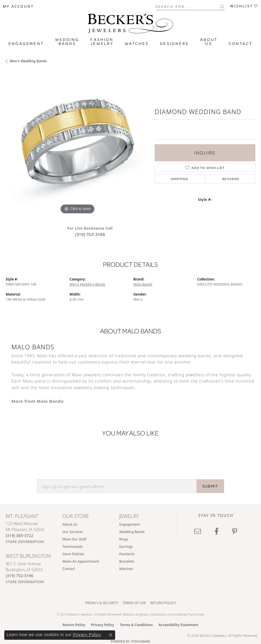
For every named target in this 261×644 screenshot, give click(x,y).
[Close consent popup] (111, 635)
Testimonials (73, 547)
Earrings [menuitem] (126, 547)
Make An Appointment (81, 561)
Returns (231, 179)
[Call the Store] (19, 535)
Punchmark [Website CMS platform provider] (141, 641)
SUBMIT (210, 486)
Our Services (73, 532)
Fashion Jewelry (102, 42)
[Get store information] (25, 542)
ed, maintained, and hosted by (166, 614)
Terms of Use (134, 603)
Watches (137, 44)
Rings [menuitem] (124, 539)
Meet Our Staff (74, 539)
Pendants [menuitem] (127, 554)
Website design (133, 614)
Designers (174, 44)
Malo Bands (143, 284)
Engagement (26, 44)
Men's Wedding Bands (28, 61)
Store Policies (73, 554)
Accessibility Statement (178, 625)
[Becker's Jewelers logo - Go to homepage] (130, 22)
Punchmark (196, 614)
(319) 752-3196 (90, 234)
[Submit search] (222, 7)
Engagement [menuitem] (130, 524)
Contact (241, 44)
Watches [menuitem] (126, 569)
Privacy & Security (102, 603)
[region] (77, 144)
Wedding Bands (67, 42)
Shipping (180, 179)
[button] (18, 7)
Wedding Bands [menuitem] (132, 532)
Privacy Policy (103, 625)
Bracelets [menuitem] (127, 561)
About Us (209, 42)
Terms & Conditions (136, 625)
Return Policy (163, 603)
